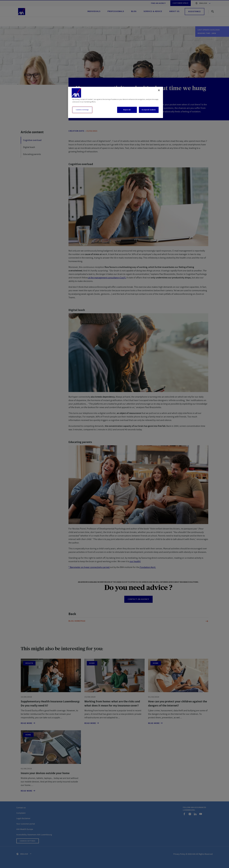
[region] (116, 102)
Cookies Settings (82, 110)
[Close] (159, 90)
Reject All (127, 110)
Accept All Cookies (149, 110)
